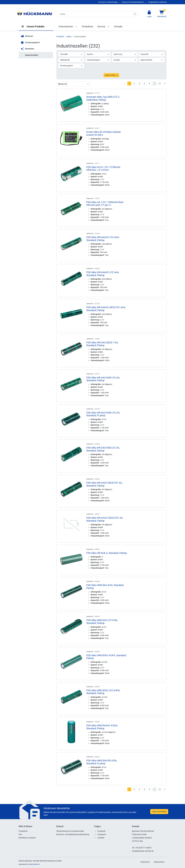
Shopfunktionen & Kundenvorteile (70, 831)
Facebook (101, 831)
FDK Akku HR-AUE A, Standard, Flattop (107, 553)
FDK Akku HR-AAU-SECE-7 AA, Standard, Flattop (102, 344)
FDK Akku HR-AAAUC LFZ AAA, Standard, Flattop (103, 274)
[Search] (95, 14)
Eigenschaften (152, 60)
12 (160, 84)
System (98, 54)
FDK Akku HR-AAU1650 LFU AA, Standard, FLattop (103, 414)
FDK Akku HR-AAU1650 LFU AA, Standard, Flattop (103, 379)
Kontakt (118, 26)
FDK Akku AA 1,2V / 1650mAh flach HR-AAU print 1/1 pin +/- (105, 204)
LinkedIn (101, 838)
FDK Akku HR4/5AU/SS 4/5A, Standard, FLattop (102, 762)
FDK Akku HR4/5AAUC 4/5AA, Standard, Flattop (102, 727)
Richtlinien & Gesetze (27, 838)
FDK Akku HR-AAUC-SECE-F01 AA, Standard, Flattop (104, 484)
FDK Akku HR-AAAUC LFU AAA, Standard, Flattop (103, 239)
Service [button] (104, 26)
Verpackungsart (98, 60)
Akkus (69, 37)
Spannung (125, 54)
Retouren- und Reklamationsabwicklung (73, 834)
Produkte (60, 37)
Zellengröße (71, 60)
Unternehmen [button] (68, 26)
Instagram (102, 834)
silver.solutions (34, 864)
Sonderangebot (71, 66)
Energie (125, 60)
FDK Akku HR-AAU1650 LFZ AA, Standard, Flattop (103, 449)
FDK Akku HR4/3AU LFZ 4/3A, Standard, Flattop (102, 622)
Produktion (88, 26)
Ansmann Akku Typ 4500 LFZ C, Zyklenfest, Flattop (103, 98)
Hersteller (71, 54)
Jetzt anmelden (159, 812)
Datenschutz (159, 862)
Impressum (145, 862)
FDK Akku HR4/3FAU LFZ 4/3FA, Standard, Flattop (103, 692)
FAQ (20, 834)
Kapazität (152, 54)
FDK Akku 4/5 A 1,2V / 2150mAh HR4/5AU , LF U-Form (103, 169)
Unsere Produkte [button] (33, 26)
